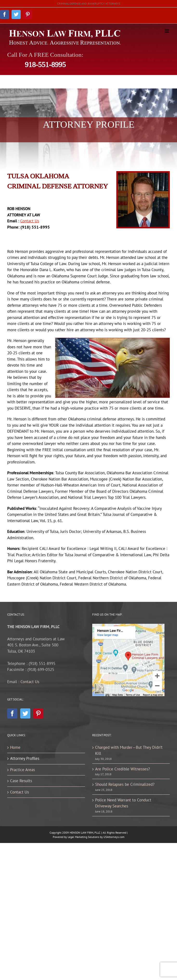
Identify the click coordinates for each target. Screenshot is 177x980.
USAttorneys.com (114, 837)
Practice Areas (23, 770)
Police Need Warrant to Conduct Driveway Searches (123, 803)
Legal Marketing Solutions (83, 837)
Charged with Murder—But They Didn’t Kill (129, 750)
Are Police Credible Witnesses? (122, 769)
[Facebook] (12, 713)
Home (15, 747)
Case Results (21, 781)
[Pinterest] (38, 713)
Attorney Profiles (25, 758)
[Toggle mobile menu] (167, 31)
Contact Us (30, 682)
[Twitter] (25, 713)
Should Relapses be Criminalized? (125, 784)
